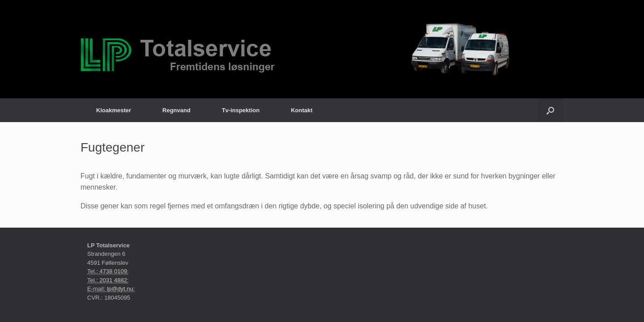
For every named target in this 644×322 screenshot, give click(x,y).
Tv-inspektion (241, 110)
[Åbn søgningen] (550, 110)
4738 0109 (113, 271)
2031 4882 (113, 280)
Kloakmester (114, 110)
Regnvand (176, 110)
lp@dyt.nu (120, 289)
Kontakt (301, 110)
